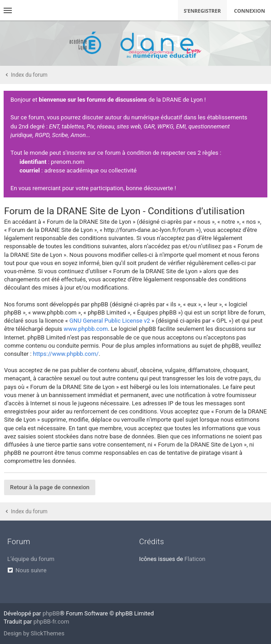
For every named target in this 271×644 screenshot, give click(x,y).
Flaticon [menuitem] (195, 559)
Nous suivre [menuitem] (31, 570)
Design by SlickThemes (34, 633)
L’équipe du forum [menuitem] (31, 559)
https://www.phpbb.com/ (66, 354)
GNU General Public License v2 (110, 321)
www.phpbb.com (86, 329)
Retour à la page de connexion (50, 487)
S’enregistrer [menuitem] (202, 11)
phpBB (51, 613)
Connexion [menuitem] (250, 11)
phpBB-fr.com (52, 622)
